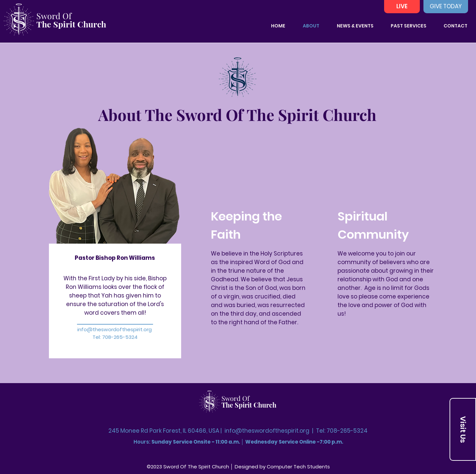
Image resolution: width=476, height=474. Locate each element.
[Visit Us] (463, 429)
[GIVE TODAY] (446, 7)
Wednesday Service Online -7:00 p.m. (294, 442)
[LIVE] (402, 7)
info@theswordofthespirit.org (115, 329)
